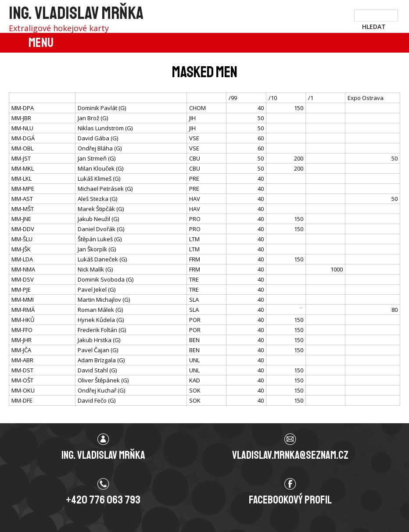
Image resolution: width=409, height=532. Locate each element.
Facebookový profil (290, 500)
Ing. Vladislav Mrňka (76, 13)
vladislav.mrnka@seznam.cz (290, 455)
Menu (41, 43)
